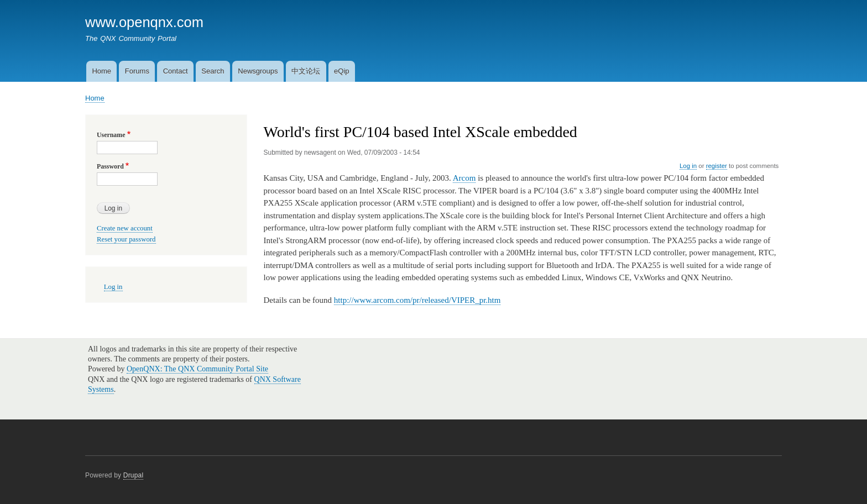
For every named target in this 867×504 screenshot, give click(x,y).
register (717, 166)
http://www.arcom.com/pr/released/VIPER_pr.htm (417, 300)
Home (101, 71)
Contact (176, 71)
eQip (341, 71)
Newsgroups (258, 71)
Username (111, 135)
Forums (137, 71)
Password (110, 166)
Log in (688, 166)
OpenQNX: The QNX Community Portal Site (197, 369)
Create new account (125, 228)
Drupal (134, 475)
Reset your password (126, 239)
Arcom (464, 178)
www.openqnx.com (144, 22)
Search (213, 71)
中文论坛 (306, 71)
